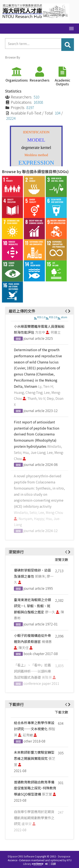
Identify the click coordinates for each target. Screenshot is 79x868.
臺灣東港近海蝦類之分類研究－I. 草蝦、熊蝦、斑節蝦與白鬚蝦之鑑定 (32, 606)
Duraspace (64, 856)
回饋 (53, 864)
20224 (11, 118)
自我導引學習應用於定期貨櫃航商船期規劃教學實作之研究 (34, 818)
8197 (30, 107)
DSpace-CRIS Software (21, 856)
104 (58, 113)
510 (36, 97)
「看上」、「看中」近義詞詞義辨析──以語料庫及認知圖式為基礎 (32, 671)
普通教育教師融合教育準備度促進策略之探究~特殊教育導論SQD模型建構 (35, 788)
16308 (38, 102)
